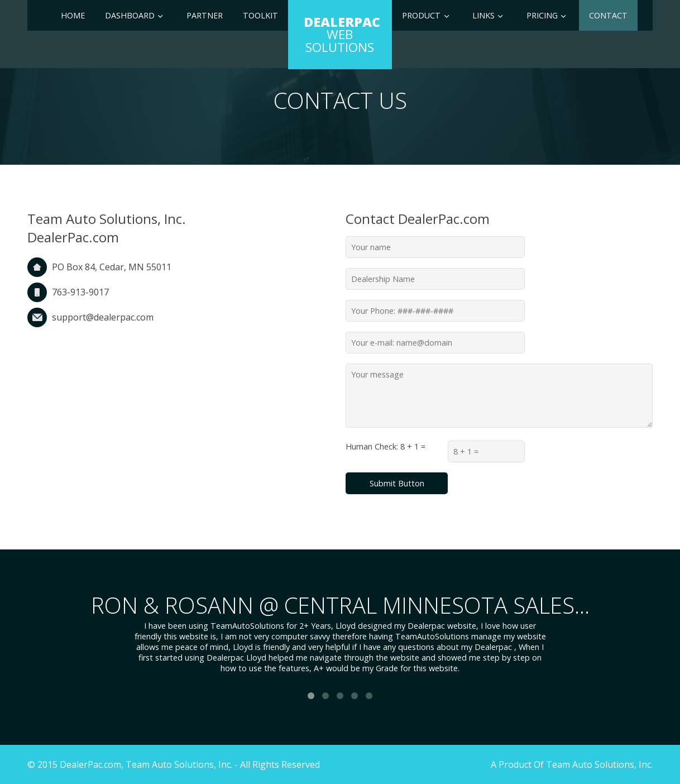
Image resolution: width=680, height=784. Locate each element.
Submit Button (397, 483)
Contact (608, 15)
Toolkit (260, 15)
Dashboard (130, 15)
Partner (205, 15)
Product (421, 15)
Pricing (542, 15)
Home (73, 15)
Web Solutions (342, 34)
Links (483, 15)
